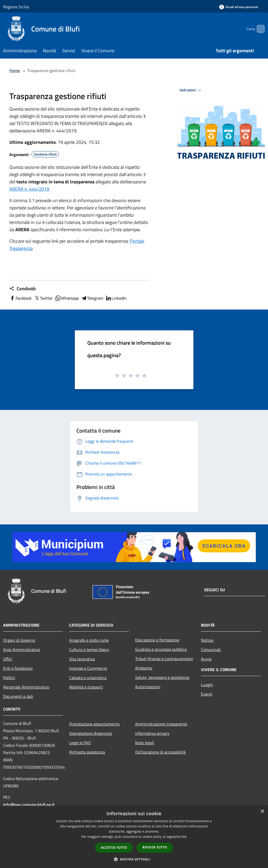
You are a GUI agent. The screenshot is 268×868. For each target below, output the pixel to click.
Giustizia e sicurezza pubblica (161, 649)
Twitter (43, 298)
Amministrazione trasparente (161, 724)
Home (15, 70)
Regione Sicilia (16, 7)
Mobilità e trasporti (86, 687)
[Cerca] (259, 29)
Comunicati (211, 650)
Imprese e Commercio (88, 668)
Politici (9, 678)
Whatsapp (67, 298)
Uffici (8, 659)
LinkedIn (116, 298)
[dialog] (134, 837)
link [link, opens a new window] (184, 837)
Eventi (207, 694)
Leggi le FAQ (80, 743)
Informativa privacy (152, 733)
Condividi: (23, 289)
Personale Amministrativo (26, 687)
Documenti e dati (18, 696)
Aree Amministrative (22, 650)
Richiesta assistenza (87, 752)
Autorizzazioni (148, 687)
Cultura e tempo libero (89, 650)
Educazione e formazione (157, 640)
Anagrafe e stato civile (89, 640)
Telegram (92, 298)
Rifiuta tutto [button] (155, 847)
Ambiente (144, 668)
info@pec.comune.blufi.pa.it (29, 805)
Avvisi (206, 659)
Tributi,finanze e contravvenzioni (164, 659)
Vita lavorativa (82, 659)
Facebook (21, 298)
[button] (134, 859)
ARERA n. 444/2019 (29, 189)
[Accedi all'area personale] (239, 7)
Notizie (207, 640)
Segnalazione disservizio (91, 733)
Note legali (145, 743)
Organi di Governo (19, 640)
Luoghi (207, 685)
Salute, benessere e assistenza (162, 677)
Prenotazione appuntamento (94, 724)
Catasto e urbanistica (88, 678)
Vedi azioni (191, 90)
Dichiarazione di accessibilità (160, 752)
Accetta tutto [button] (114, 848)
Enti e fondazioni (18, 668)
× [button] (262, 811)
